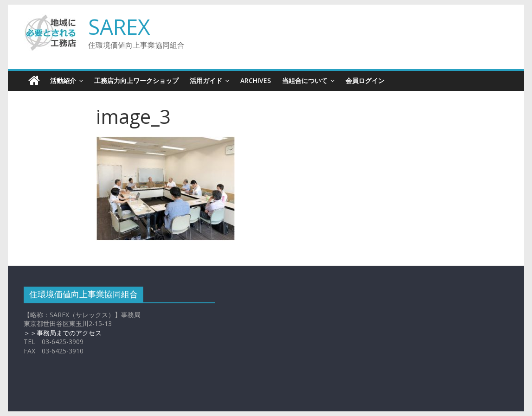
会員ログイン (365, 80)
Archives (256, 80)
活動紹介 (63, 80)
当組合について (305, 80)
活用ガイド (206, 80)
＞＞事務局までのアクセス (63, 333)
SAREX (119, 26)
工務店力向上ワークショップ (136, 80)
